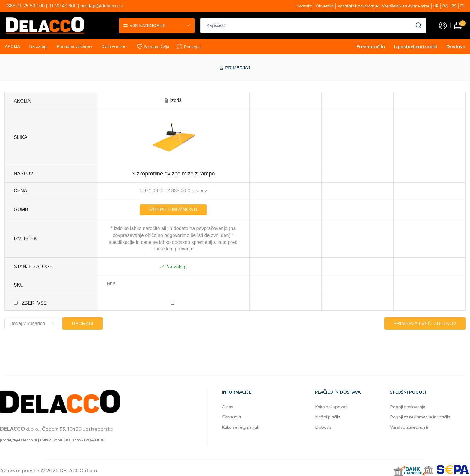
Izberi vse (34, 303)
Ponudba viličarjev (74, 46)
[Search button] (418, 25)
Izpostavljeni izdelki (416, 47)
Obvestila (231, 417)
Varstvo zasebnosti (409, 427)
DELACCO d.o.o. (79, 470)
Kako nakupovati (331, 407)
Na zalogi (38, 46)
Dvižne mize (115, 46)
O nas (228, 407)
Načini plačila (328, 417)
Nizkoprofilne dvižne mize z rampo (173, 174)
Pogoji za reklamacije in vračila (420, 417)
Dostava (456, 47)
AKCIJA (12, 46)
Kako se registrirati (241, 427)
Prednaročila (371, 47)
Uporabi (82, 323)
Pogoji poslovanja (408, 407)
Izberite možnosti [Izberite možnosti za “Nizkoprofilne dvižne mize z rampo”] (173, 210)
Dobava (323, 427)
